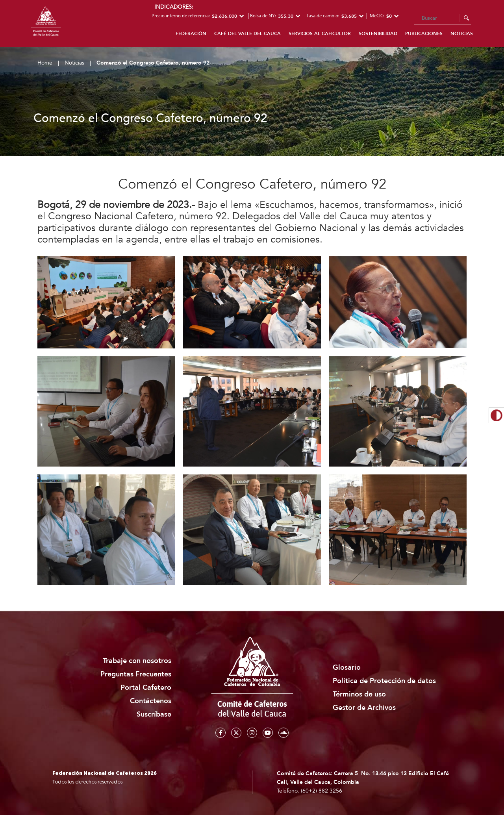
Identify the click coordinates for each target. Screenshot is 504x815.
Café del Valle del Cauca (247, 33)
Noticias (462, 33)
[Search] (443, 19)
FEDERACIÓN (191, 33)
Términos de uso (359, 694)
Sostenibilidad (378, 33)
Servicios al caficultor (320, 33)
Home (45, 63)
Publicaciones (424, 33)
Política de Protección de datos (384, 681)
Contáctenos (151, 701)
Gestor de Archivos (364, 708)
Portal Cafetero (146, 688)
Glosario (347, 668)
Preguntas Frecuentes (136, 674)
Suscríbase (154, 714)
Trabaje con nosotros (137, 661)
